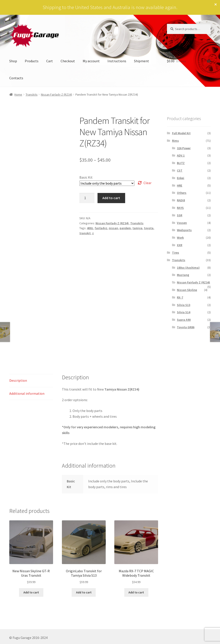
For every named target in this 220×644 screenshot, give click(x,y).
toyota (149, 228)
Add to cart (111, 198)
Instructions (117, 61)
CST (180, 170)
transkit (85, 233)
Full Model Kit (181, 133)
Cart (50, 61)
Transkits (32, 94)
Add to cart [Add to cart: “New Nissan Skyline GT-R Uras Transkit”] (31, 592)
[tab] (31, 381)
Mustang (183, 275)
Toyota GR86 (186, 327)
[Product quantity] (87, 198)
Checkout (68, 61)
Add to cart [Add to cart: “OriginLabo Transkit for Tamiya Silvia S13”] (84, 592)
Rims (175, 141)
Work (180, 238)
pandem (125, 228)
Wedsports (184, 230)
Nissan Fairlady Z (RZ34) (56, 94)
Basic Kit (86, 177)
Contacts (16, 78)
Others (182, 193)
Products (32, 61)
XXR (180, 245)
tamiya (137, 228)
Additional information (27, 393)
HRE (180, 185)
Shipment (142, 61)
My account (91, 61)
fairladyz (101, 228)
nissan (113, 228)
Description (18, 380)
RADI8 (181, 200)
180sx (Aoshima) (188, 268)
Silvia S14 (184, 312)
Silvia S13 (184, 305)
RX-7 (180, 297)
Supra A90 (184, 320)
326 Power (184, 148)
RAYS (180, 208)
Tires (176, 253)
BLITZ (181, 163)
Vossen (182, 223)
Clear (147, 183)
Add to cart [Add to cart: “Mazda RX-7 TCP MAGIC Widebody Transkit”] (136, 592)
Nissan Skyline (187, 290)
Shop (13, 61)
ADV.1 (181, 155)
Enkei (181, 178)
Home (18, 94)
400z (90, 228)
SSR (180, 215)
